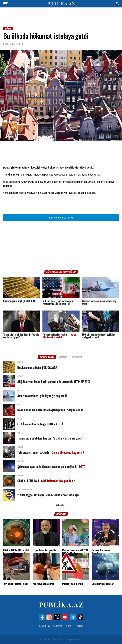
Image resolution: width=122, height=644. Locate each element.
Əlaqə (69, 626)
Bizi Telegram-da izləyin (61, 218)
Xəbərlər (58, 626)
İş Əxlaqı (79, 626)
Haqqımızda (44, 626)
